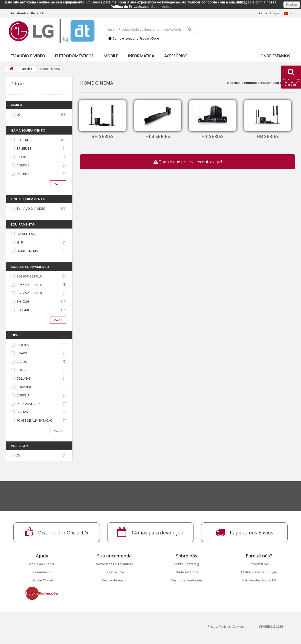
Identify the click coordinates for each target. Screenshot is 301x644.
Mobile (111, 56)
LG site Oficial (42, 580)
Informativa (259, 564)
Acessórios (176, 56)
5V (18, 455)
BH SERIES (24, 140)
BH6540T (23, 310)
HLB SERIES (158, 136)
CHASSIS (23, 370)
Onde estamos (275, 56)
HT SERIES (213, 136)
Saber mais (161, 7)
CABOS (22, 362)
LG (19, 115)
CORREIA (23, 395)
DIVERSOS (24, 412)
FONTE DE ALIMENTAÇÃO (35, 420)
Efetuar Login (268, 13)
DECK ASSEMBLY (29, 404)
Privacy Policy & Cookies (226, 626)
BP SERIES (24, 148)
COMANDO (25, 387)
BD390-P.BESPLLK (29, 276)
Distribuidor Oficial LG (259, 580)
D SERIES (23, 174)
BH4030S (23, 301)
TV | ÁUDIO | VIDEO (31, 208)
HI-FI (20, 242)
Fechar (292, 5)
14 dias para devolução (259, 572)
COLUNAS (24, 378)
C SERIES (23, 165)
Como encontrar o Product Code (134, 38)
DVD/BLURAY (26, 234)
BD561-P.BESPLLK (29, 285)
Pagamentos (114, 572)
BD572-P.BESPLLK (29, 293)
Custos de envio (114, 580)
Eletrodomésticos (74, 56)
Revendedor (42, 572)
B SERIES (23, 157)
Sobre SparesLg (187, 564)
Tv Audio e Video (28, 56)
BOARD (22, 353)
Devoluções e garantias (114, 564)
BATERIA (23, 345)
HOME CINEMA (27, 251)
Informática (141, 56)
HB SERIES (268, 136)
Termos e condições (187, 580)
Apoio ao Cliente (42, 564)
